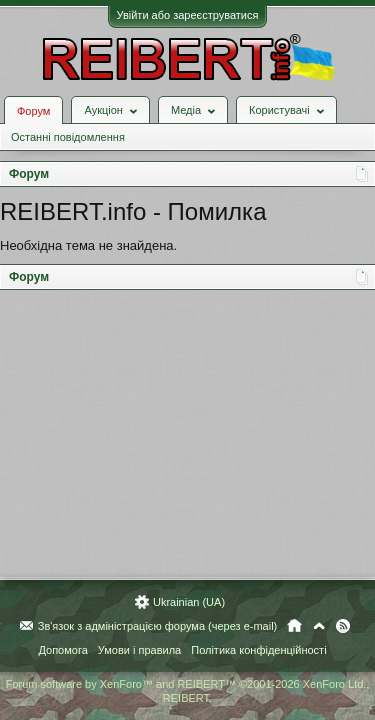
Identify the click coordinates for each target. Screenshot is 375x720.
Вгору (319, 626)
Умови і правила (139, 650)
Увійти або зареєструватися (188, 15)
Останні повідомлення (68, 137)
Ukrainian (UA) (189, 602)
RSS (343, 626)
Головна (294, 626)
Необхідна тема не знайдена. (88, 245)
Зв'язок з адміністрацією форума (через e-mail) (158, 626)
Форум (33, 111)
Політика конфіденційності (258, 650)
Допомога (62, 650)
